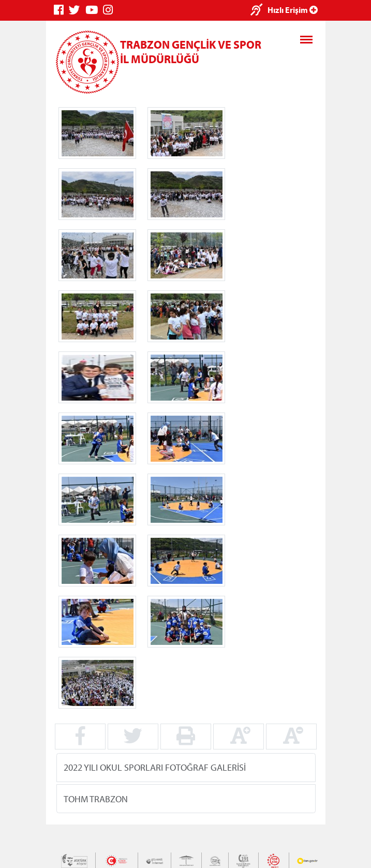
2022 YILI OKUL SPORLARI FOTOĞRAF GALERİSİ (155, 767)
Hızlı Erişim (293, 10)
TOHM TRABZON (96, 798)
